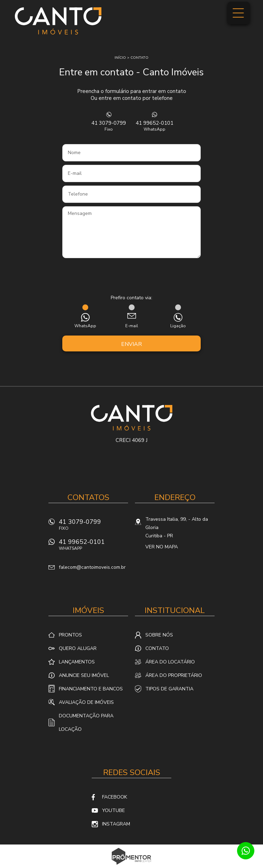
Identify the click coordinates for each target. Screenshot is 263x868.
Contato (139, 58)
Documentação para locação (86, 723)
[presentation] (131, 277)
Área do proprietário (174, 675)
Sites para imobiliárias (132, 866)
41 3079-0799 (109, 126)
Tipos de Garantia (169, 689)
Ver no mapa (162, 547)
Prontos (70, 635)
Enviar (131, 344)
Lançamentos (77, 662)
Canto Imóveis (132, 418)
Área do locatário (170, 662)
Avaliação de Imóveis (86, 702)
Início (120, 58)
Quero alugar (78, 648)
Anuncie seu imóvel (84, 675)
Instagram (116, 824)
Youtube (114, 810)
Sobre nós (159, 635)
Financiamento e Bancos (91, 689)
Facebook (115, 797)
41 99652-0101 (154, 126)
